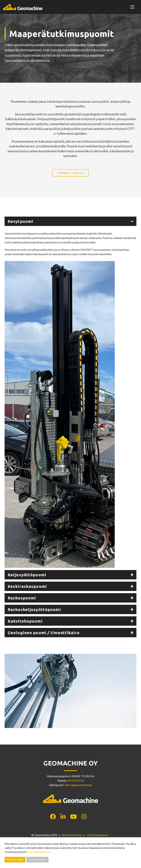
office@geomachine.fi (78, 785)
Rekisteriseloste (72, 835)
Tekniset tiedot (71, 173)
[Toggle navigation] (133, 7)
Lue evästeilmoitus (39, 852)
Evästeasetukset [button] (98, 835)
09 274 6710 (76, 780)
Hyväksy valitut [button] (15, 860)
